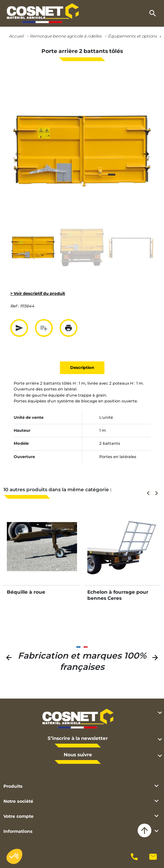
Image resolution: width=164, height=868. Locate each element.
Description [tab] (82, 368)
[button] (153, 13)
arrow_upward (144, 830)
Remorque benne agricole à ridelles (66, 36)
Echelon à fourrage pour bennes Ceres (118, 595)
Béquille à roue (26, 592)
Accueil (16, 36)
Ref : (15, 306)
